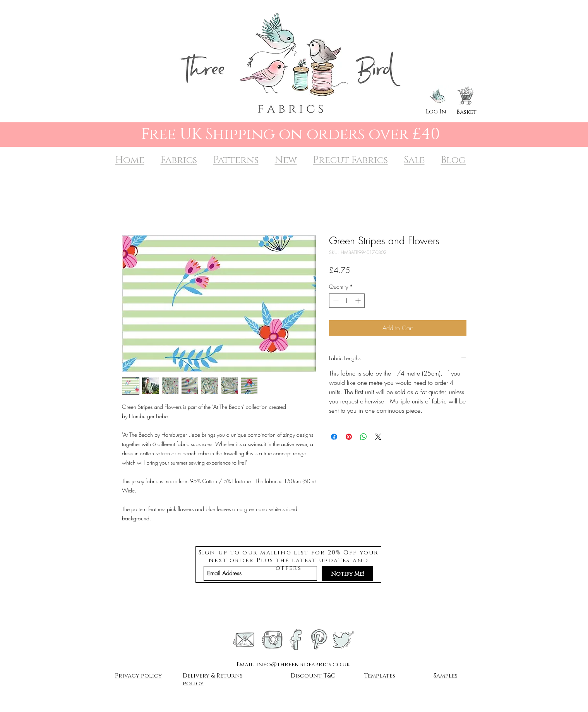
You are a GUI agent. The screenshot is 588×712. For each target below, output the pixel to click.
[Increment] (359, 301)
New (286, 160)
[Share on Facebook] (334, 437)
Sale (414, 160)
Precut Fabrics (351, 160)
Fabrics (179, 160)
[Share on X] (378, 437)
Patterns (236, 160)
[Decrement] (335, 301)
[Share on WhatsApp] (363, 437)
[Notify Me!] (347, 573)
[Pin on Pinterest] (349, 437)
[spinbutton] (347, 301)
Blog (453, 160)
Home (130, 160)
